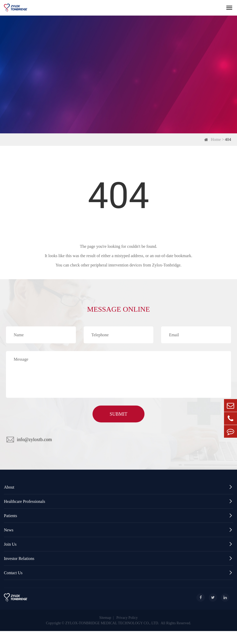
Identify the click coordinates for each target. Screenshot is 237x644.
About (118, 487)
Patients (118, 516)
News (118, 530)
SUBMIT (118, 414)
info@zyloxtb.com (34, 440)
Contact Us (118, 573)
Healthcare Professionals (118, 501)
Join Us (118, 544)
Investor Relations (118, 559)
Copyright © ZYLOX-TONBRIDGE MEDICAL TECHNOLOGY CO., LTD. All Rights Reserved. (118, 623)
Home (216, 139)
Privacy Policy (127, 618)
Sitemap (105, 618)
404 (228, 139)
